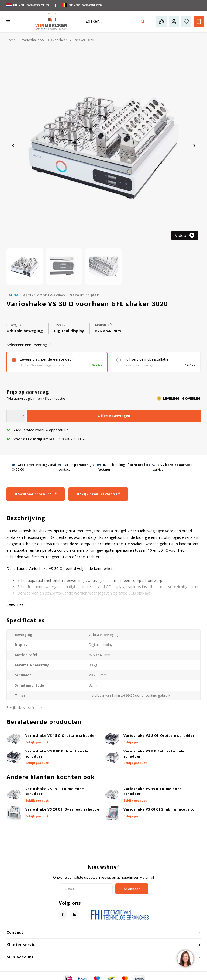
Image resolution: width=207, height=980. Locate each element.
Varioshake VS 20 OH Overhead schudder (63, 809)
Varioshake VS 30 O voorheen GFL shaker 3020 (58, 40)
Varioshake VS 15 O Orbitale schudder (61, 736)
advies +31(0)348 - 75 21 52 (46, 439)
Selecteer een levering (29, 345)
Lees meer (16, 604)
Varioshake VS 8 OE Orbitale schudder (159, 736)
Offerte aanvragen (114, 416)
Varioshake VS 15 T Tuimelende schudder (55, 791)
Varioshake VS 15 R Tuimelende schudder (153, 791)
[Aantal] (16, 416)
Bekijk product (37, 742)
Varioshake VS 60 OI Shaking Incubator (160, 809)
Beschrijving (26, 518)
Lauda (13, 295)
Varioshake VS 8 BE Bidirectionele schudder (57, 754)
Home (11, 40)
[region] (185, 958)
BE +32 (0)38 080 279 (82, 5)
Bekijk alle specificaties (24, 708)
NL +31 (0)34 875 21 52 (28, 5)
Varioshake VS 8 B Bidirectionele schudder (154, 754)
